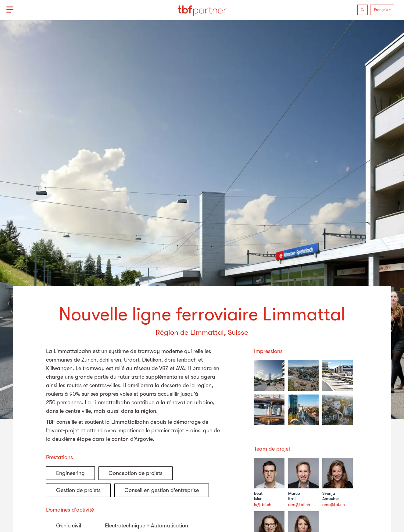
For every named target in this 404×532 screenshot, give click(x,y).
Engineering (70, 473)
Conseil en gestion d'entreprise (162, 490)
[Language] (382, 10)
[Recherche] (363, 10)
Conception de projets (136, 473)
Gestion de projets (78, 490)
